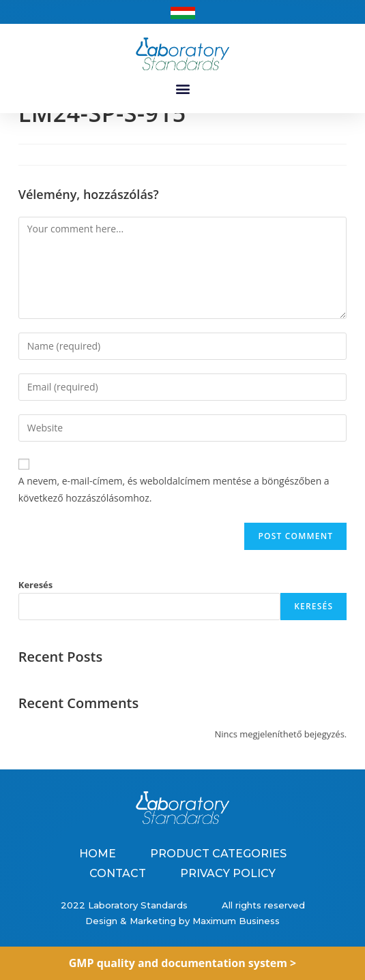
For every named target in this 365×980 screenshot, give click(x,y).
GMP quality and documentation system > (183, 963)
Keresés (36, 600)
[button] (182, 88)
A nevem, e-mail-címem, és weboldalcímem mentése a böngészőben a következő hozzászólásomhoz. (174, 505)
